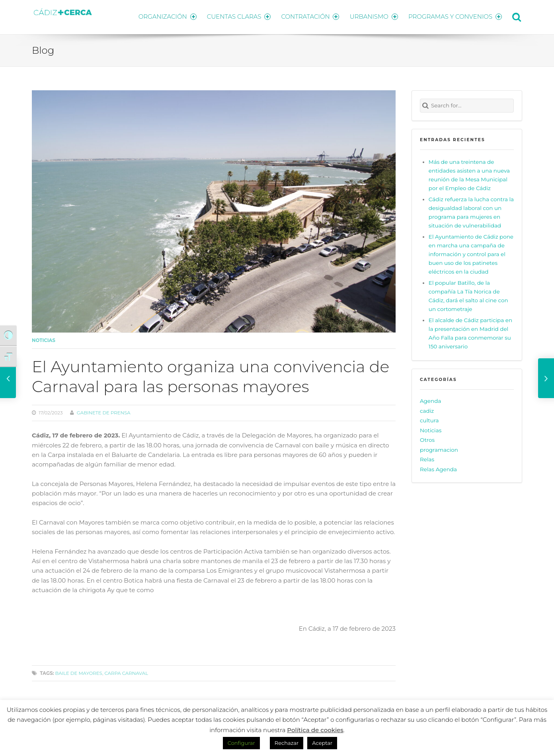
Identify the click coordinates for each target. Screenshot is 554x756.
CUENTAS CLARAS (236, 16)
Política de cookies (315, 730)
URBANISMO (373, 16)
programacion (439, 448)
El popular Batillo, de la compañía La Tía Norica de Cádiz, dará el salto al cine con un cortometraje (468, 295)
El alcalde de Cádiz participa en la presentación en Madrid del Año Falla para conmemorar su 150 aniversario (470, 332)
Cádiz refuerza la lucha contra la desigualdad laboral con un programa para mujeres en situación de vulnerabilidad (471, 211)
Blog (43, 49)
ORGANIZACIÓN (163, 16)
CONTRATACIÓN (308, 16)
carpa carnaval (127, 672)
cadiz (427, 409)
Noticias (44, 339)
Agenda (430, 400)
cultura (429, 419)
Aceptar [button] (322, 743)
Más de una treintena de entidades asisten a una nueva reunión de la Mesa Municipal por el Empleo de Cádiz (469, 173)
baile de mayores (79, 672)
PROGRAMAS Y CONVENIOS (455, 16)
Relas (427, 458)
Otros (427, 439)
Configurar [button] (241, 743)
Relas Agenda (438, 468)
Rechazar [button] (287, 743)
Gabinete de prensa (104, 412)
